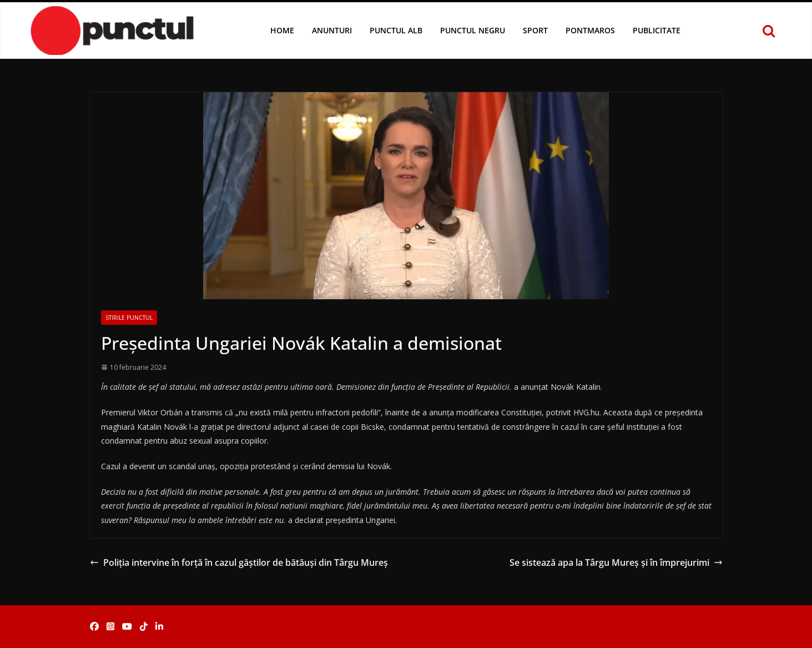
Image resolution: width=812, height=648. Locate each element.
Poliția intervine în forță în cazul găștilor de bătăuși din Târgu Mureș (239, 562)
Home (282, 30)
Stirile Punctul (129, 318)
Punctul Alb (396, 30)
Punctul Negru (473, 30)
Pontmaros (590, 30)
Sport (535, 30)
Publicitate (657, 30)
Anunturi (332, 30)
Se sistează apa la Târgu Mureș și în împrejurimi (616, 562)
